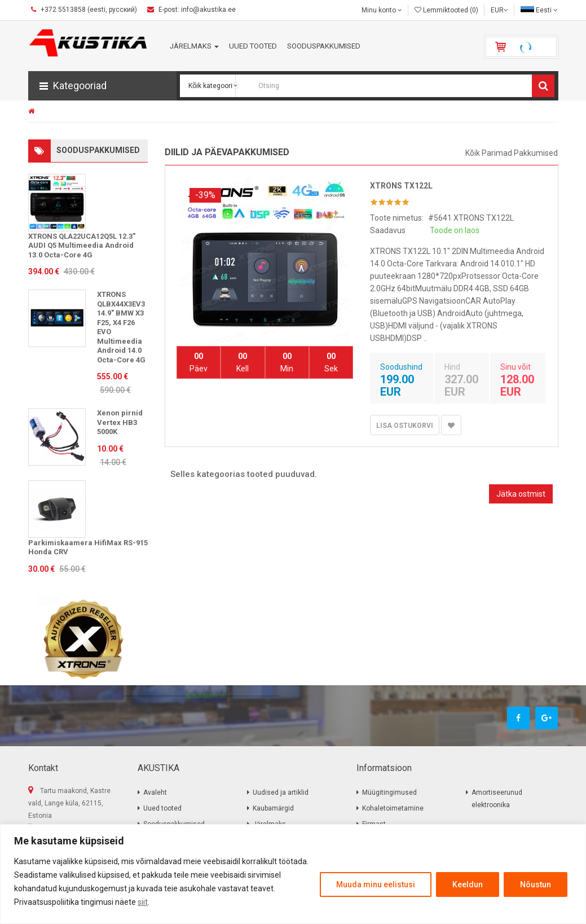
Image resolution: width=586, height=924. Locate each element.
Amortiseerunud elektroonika (497, 799)
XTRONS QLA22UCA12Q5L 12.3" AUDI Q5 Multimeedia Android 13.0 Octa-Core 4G (82, 246)
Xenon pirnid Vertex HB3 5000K (120, 422)
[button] (102, 86)
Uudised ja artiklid (281, 792)
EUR (499, 10)
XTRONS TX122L (401, 186)
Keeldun (468, 884)
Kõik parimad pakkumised (512, 153)
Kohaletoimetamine (393, 808)
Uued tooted (162, 808)
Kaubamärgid (273, 808)
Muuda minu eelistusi (376, 884)
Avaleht (155, 792)
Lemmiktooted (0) (446, 10)
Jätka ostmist (521, 494)
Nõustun (536, 884)
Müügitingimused (389, 792)
